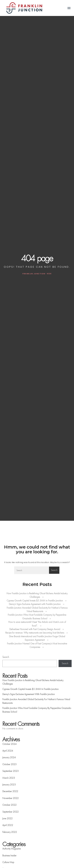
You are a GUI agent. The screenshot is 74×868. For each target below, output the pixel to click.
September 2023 (11, 771)
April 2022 (8, 825)
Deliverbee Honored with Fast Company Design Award (35, 629)
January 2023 (9, 785)
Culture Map (8, 862)
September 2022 (11, 812)
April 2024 (8, 751)
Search (6, 657)
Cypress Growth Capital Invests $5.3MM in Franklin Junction (35, 601)
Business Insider (9, 856)
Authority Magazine (12, 849)
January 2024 (9, 757)
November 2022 (11, 798)
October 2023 (9, 764)
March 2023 (9, 778)
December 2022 (10, 791)
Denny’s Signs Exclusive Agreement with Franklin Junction (35, 604)
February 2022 (10, 832)
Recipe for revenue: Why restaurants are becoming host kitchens (35, 633)
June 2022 (7, 818)
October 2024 (9, 744)
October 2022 (9, 805)
